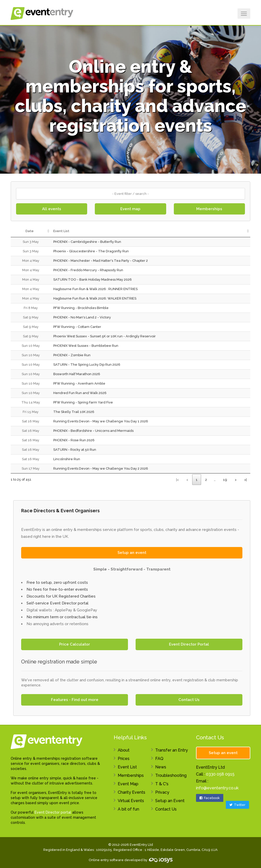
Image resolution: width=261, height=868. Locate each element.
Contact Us (189, 700)
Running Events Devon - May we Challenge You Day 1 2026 (101, 421)
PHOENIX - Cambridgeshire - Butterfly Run (87, 242)
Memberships (209, 209)
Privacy (162, 792)
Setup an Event (170, 801)
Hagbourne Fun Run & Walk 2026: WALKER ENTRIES (95, 298)
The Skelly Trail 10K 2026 (74, 412)
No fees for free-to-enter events (57, 589)
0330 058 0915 (220, 774)
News (161, 767)
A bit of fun (128, 809)
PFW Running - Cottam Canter (77, 327)
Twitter (237, 805)
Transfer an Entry (172, 750)
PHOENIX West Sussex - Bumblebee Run (86, 346)
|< (177, 480)
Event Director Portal (189, 644)
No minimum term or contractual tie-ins (62, 617)
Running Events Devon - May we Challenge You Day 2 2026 (101, 468)
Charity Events (132, 792)
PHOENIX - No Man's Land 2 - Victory (82, 317)
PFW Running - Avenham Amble (79, 383)
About (124, 750)
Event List (127, 767)
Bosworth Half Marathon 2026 (77, 374)
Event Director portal (53, 812)
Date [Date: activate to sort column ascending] (30, 231)
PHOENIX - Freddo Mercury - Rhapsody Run (88, 270)
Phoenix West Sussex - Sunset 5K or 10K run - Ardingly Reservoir (105, 336)
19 (225, 480)
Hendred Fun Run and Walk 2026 (80, 393)
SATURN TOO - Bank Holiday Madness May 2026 (93, 280)
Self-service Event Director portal (57, 603)
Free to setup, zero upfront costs (57, 582)
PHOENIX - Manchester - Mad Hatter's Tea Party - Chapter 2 (101, 261)
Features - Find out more (75, 700)
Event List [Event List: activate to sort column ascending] (61, 231)
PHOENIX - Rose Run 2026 (74, 440)
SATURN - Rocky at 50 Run (75, 450)
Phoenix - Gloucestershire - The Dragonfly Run (91, 251)
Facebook (210, 798)
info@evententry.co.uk (217, 788)
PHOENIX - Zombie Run (72, 355)
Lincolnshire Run (67, 459)
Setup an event (132, 553)
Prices (124, 759)
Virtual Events (131, 801)
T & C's (162, 784)
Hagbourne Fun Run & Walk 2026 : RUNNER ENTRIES (95, 289)
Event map (130, 209)
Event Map (128, 784)
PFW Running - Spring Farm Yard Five (83, 402)
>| (245, 480)
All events (52, 209)
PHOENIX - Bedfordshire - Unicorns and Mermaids (93, 431)
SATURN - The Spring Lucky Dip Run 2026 (87, 365)
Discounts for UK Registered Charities (61, 596)
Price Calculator (75, 644)
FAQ (159, 759)
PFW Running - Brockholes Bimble (81, 308)
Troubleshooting (171, 775)
